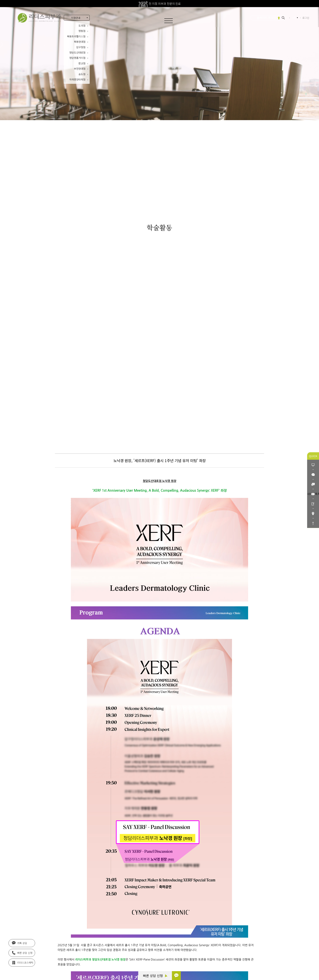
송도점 (82, 74)
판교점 (82, 63)
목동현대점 (80, 42)
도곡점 (82, 26)
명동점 (82, 31)
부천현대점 (80, 69)
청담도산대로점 (77, 52)
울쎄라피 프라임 (266, 18)
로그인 (306, 18)
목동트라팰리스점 (76, 36)
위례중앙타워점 (77, 79)
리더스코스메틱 (23, 962)
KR (294, 18)
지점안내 (76, 18)
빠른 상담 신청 (155, 976)
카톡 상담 (19, 943)
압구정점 (81, 47)
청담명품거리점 (77, 58)
